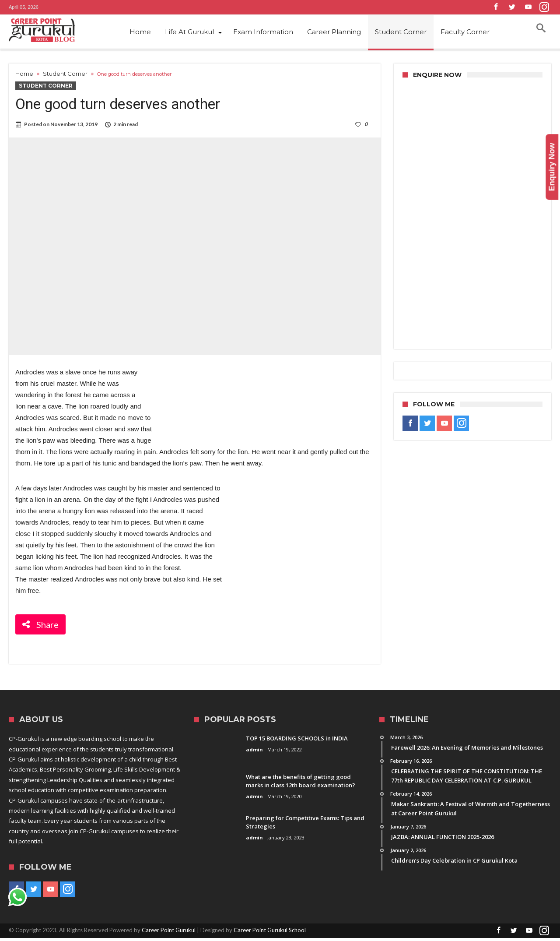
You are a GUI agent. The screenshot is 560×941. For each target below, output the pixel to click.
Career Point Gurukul (169, 933)
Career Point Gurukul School (270, 933)
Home (24, 74)
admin (254, 752)
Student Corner (65, 74)
